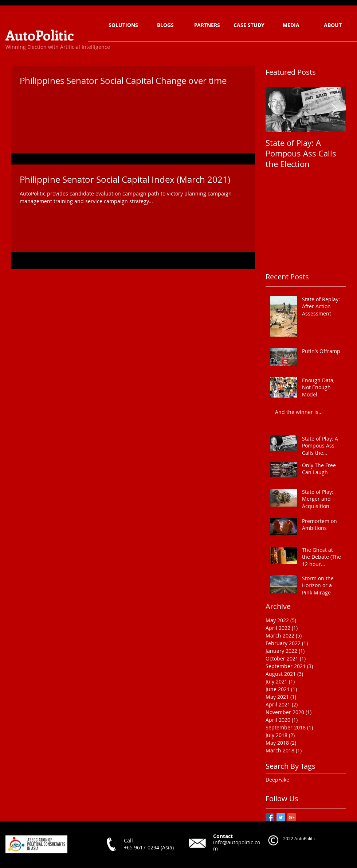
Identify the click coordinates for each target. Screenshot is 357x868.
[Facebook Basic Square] (270, 817)
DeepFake (277, 780)
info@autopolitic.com (237, 845)
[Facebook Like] (117, 861)
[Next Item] (334, 109)
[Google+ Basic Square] (292, 817)
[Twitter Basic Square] (281, 817)
